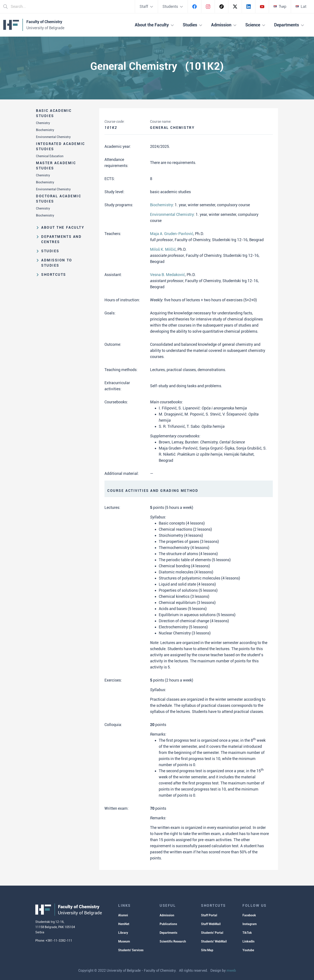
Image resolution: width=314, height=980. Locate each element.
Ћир (280, 6)
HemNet (124, 924)
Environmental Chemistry (53, 137)
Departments (168, 933)
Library (123, 933)
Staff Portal (209, 915)
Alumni (123, 915)
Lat (301, 6)
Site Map (207, 950)
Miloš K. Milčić (163, 249)
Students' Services (131, 950)
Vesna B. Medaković (167, 275)
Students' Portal (212, 933)
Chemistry (43, 123)
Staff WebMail (211, 924)
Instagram (250, 924)
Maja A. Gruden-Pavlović (172, 234)
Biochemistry (45, 130)
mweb (231, 971)
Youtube (248, 950)
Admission (167, 915)
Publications (168, 924)
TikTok (247, 933)
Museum (124, 941)
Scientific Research (173, 941)
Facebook (249, 915)
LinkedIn (248, 941)
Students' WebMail (214, 941)
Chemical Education (50, 156)
